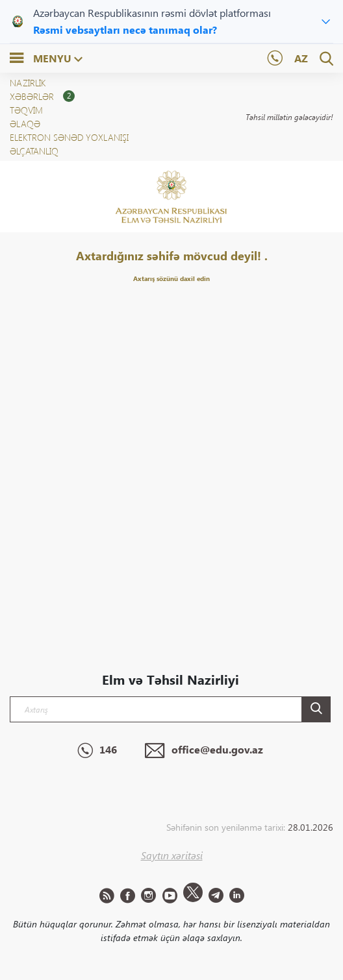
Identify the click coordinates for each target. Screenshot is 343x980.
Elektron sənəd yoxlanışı (69, 137)
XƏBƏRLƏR (42, 96)
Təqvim (26, 110)
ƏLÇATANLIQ (34, 151)
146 (97, 751)
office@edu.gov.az (204, 751)
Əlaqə (25, 124)
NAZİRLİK (28, 83)
